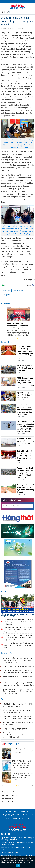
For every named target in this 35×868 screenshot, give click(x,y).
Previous (3, 785)
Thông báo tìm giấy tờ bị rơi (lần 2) (15, 729)
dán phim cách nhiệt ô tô (10, 795)
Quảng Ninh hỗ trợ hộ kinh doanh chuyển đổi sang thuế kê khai (17, 21)
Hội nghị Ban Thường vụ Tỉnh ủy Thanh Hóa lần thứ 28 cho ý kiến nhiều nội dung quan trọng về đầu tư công (18, 691)
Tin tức (8, 812)
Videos (27, 818)
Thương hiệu (24, 812)
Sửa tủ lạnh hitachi (8, 799)
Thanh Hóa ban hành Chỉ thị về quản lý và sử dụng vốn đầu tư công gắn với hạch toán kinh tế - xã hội (25, 473)
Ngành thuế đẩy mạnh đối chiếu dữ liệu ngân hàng (24, 395)
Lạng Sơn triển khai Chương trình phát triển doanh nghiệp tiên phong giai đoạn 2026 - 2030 (25, 410)
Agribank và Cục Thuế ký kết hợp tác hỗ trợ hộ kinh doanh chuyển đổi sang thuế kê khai (18, 326)
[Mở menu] (2, 2)
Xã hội (3, 699)
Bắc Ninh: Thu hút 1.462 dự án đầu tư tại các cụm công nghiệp (25, 441)
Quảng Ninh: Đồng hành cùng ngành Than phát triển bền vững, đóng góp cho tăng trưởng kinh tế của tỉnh (17, 660)
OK (18, 865)
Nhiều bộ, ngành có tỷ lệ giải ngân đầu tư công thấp (25, 368)
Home (5, 12)
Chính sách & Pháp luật (25, 815)
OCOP (8, 818)
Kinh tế (12, 12)
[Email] (9, 834)
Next (32, 785)
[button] (33, 2)
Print (5, 286)
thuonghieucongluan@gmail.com (15, 847)
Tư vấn (14, 818)
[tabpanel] (18, 322)
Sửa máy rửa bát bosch (9, 802)
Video (3, 591)
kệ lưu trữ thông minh (9, 792)
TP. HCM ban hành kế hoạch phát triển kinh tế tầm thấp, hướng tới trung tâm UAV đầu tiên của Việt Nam (25, 427)
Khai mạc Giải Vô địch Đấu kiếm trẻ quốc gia (18, 666)
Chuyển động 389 (8, 815)
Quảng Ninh (7, 295)
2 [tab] (19, 786)
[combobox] (18, 506)
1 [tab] (18, 338)
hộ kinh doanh (19, 291)
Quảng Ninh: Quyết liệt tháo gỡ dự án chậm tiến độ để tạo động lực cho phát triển (25, 456)
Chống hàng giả (12, 744)
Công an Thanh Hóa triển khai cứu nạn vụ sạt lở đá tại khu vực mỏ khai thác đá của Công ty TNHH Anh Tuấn (17, 735)
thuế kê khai (7, 291)
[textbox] (18, 506)
